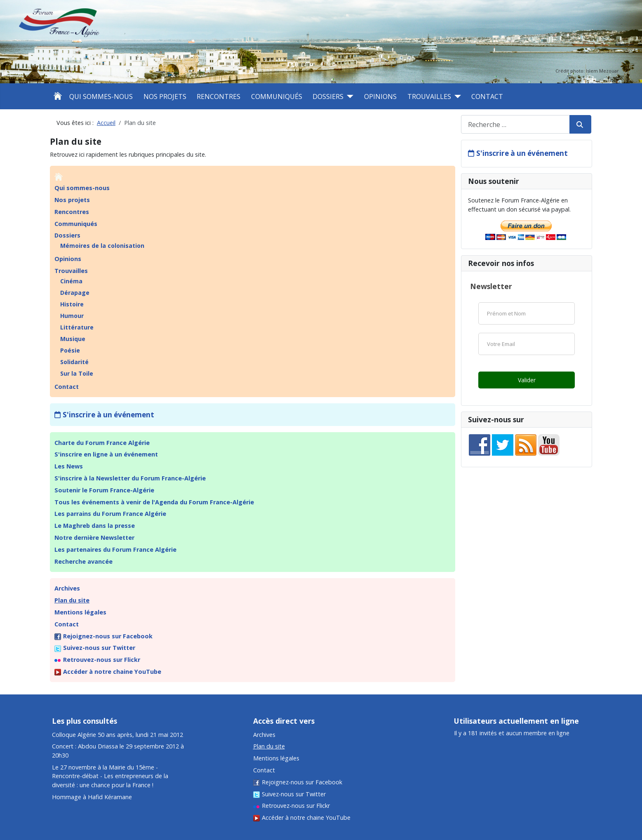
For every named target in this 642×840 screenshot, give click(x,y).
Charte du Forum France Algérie (102, 443)
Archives (67, 588)
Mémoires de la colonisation (102, 246)
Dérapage (75, 293)
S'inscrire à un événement (108, 415)
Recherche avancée (83, 561)
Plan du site (72, 600)
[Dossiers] (348, 96)
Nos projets (165, 96)
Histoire (72, 304)
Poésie (70, 350)
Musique (73, 339)
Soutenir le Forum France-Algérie (104, 490)
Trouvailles (429, 96)
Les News (69, 466)
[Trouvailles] (456, 96)
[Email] (527, 344)
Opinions (380, 96)
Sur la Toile (77, 373)
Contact (487, 96)
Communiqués (277, 96)
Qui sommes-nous (101, 96)
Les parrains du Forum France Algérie (110, 514)
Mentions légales (80, 612)
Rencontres (219, 96)
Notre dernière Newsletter (94, 538)
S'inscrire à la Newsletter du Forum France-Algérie (130, 478)
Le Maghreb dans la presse (95, 526)
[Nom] (527, 313)
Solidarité (74, 362)
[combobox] (515, 124)
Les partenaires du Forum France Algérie (115, 549)
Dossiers (328, 96)
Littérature (77, 327)
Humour (72, 316)
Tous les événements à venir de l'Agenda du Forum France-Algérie (154, 502)
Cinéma (71, 281)
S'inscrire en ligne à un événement (106, 454)
